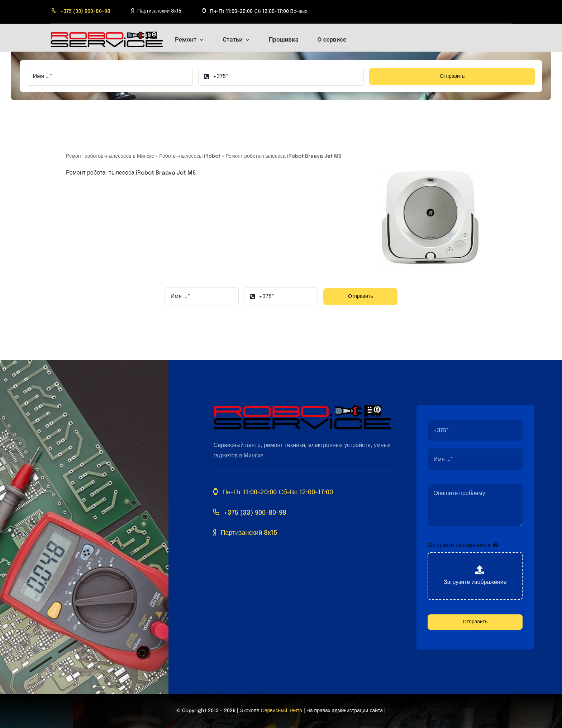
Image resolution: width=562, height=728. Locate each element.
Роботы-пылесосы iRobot (190, 156)
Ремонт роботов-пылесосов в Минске (110, 156)
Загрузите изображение (459, 545)
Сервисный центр (282, 711)
